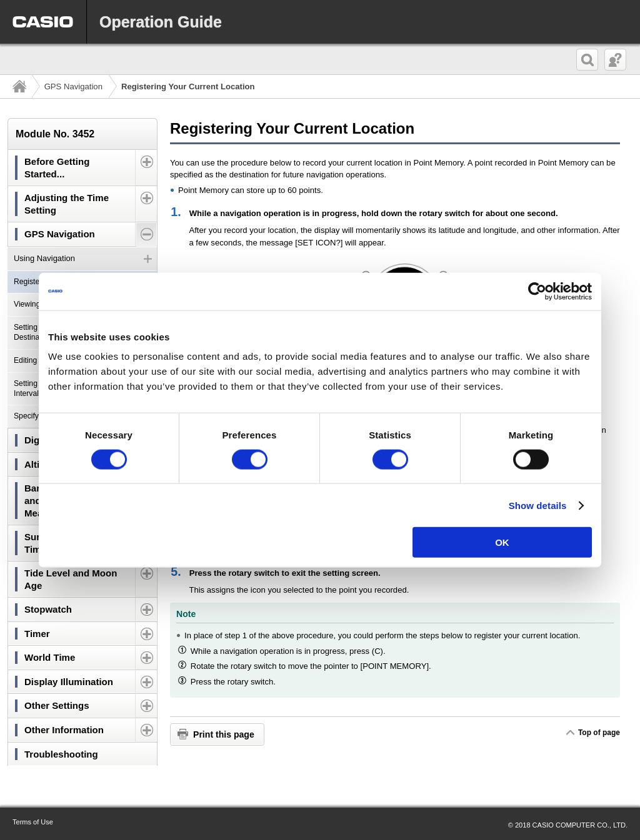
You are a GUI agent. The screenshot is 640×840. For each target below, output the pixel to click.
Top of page (599, 733)
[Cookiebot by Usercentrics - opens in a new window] (537, 291)
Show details (538, 505)
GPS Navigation (73, 86)
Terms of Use (33, 822)
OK (502, 542)
